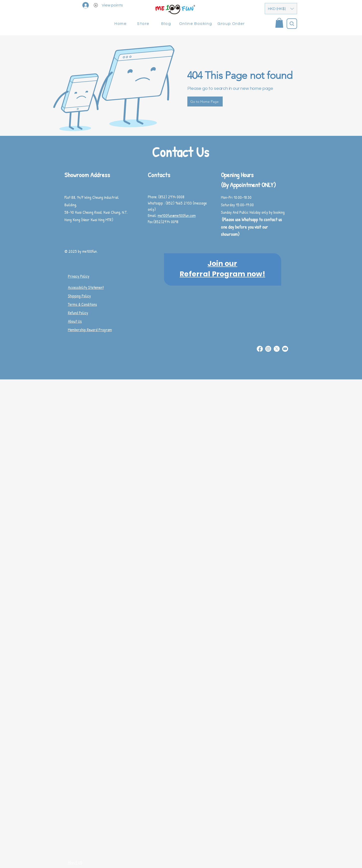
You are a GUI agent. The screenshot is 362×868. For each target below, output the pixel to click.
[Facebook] (260, 349)
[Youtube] (285, 349)
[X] (277, 349)
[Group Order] (232, 24)
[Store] (144, 24)
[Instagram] (268, 349)
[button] (281, 9)
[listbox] (281, 9)
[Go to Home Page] (205, 102)
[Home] (121, 24)
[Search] (292, 24)
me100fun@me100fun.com (177, 215)
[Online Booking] (196, 24)
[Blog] (167, 24)
